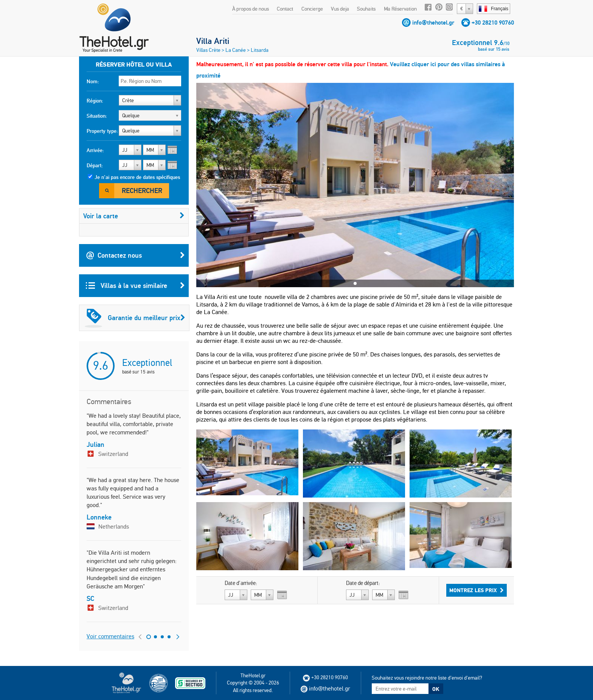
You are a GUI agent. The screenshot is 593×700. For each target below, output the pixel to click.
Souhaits (366, 9)
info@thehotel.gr (433, 23)
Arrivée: (95, 150)
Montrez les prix (477, 590)
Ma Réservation (400, 9)
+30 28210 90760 (493, 23)
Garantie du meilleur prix (135, 318)
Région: (95, 101)
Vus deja (340, 9)
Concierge (312, 9)
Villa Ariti (213, 41)
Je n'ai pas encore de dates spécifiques (137, 177)
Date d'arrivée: (241, 583)
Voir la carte (134, 216)
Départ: (95, 165)
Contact (285, 9)
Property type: (102, 131)
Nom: (93, 81)
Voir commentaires (110, 636)
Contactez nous (135, 255)
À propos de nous (251, 9)
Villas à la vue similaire (135, 286)
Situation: (97, 116)
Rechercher (142, 191)
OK (436, 689)
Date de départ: (363, 583)
